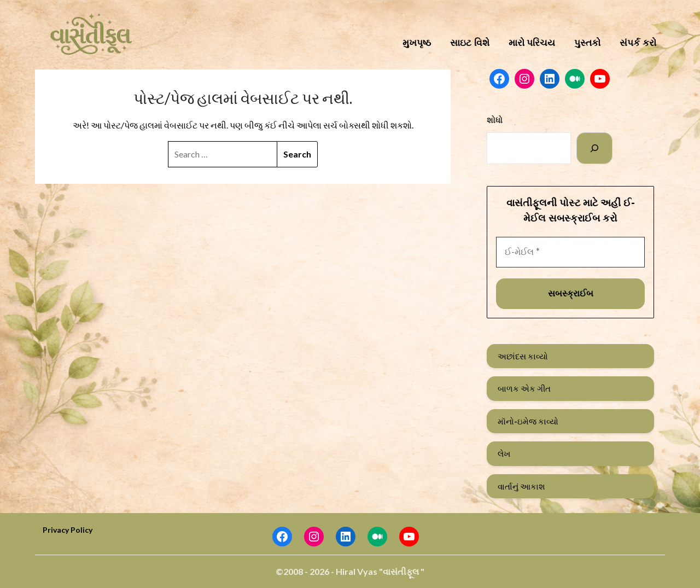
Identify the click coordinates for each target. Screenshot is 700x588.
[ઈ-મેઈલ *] (570, 252)
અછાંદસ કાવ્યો (523, 356)
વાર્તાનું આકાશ (521, 486)
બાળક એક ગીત (524, 388)
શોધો (495, 120)
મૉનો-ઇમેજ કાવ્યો (528, 421)
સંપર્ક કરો (638, 43)
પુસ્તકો (587, 43)
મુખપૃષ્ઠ (417, 43)
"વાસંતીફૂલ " (402, 571)
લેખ (504, 453)
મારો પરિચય (532, 43)
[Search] (594, 148)
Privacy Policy (68, 530)
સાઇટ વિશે (470, 43)
